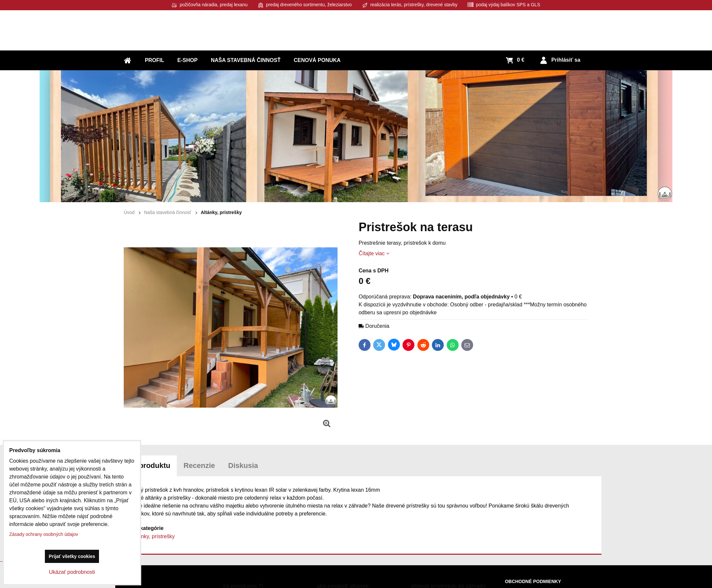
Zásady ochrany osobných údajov (44, 534)
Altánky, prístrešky (153, 536)
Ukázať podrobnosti (72, 572)
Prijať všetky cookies (72, 556)
